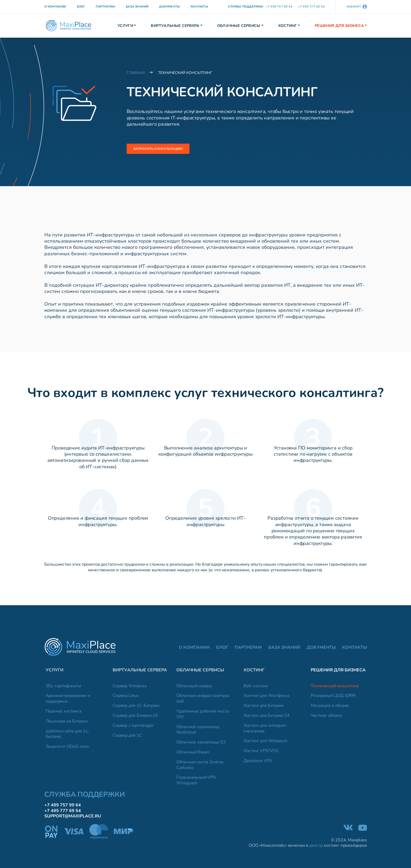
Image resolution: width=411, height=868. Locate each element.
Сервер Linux (126, 697)
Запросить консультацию (164, 149)
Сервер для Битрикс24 (135, 717)
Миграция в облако (330, 707)
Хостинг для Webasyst (265, 743)
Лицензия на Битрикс (67, 723)
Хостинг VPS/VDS (261, 752)
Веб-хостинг (256, 687)
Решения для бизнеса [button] (339, 26)
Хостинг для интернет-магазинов (266, 730)
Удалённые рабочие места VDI (203, 716)
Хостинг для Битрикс (264, 707)
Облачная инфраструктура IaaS (203, 700)
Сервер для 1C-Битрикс (136, 707)
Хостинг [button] (287, 26)
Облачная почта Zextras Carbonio (200, 767)
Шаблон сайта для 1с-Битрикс (68, 735)
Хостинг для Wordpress (267, 697)
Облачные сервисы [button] (239, 26)
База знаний (137, 7)
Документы (169, 7)
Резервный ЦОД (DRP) (333, 697)
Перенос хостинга (64, 713)
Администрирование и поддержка (68, 700)
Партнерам (105, 7)
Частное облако (326, 717)
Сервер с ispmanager (133, 727)
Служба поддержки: (246, 7)
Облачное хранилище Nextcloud (198, 731)
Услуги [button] (125, 26)
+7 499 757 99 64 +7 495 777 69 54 (295, 7)
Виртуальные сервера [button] (175, 26)
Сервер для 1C (127, 737)
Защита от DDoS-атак (67, 748)
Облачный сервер (194, 687)
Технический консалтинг (335, 687)
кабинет (357, 7)
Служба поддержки (85, 796)
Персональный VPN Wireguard (196, 782)
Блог (81, 7)
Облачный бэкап (193, 754)
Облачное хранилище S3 (201, 744)
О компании (55, 7)
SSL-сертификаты (63, 687)
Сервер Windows (130, 687)
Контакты (199, 7)
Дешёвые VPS (258, 762)
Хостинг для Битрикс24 (267, 717)
